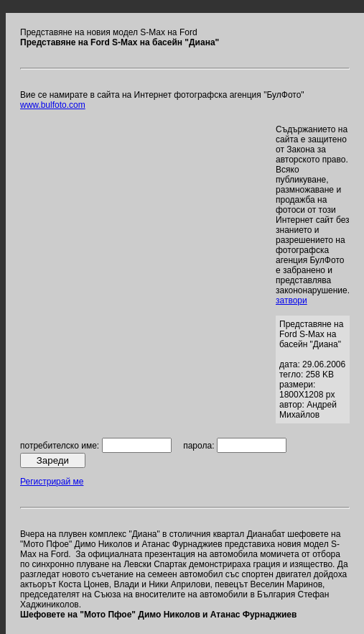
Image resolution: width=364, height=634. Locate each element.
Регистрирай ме (52, 482)
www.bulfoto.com (53, 105)
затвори (291, 300)
